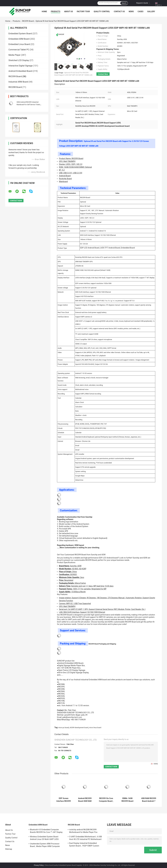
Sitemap (9, 849)
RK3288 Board (15, 87)
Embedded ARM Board (19, 39)
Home (44, 12)
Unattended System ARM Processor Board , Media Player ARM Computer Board (45, 845)
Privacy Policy (39, 865)
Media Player (14, 55)
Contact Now (103, 74)
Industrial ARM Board (18, 82)
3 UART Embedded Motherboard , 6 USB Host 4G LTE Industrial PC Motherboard (85, 838)
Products (56, 12)
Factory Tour (83, 12)
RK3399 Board (28, 21)
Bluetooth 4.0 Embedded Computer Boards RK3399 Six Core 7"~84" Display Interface (46, 831)
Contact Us (119, 12)
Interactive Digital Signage (21, 66)
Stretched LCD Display (19, 60)
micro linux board (95, 728)
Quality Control (102, 12)
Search (124, 3)
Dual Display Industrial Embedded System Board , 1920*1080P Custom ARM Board (84, 845)
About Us (69, 12)
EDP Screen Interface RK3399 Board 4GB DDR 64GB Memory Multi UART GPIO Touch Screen (64, 800)
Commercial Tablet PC (19, 50)
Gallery (151, 12)
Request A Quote (142, 3)
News (131, 12)
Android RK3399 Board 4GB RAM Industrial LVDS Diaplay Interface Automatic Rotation (85, 800)
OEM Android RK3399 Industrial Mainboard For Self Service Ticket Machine (28, 105)
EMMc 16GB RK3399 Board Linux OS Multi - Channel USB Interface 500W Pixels (127, 800)
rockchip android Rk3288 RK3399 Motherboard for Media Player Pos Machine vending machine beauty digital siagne (86, 831)
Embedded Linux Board (19, 44)
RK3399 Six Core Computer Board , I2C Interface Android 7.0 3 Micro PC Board (106, 800)
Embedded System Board (20, 34)
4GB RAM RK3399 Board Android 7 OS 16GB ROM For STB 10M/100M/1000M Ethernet (149, 800)
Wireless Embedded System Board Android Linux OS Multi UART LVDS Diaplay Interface (44, 838)
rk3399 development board (79, 728)
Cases (141, 12)
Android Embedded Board (20, 71)
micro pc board (64, 728)
